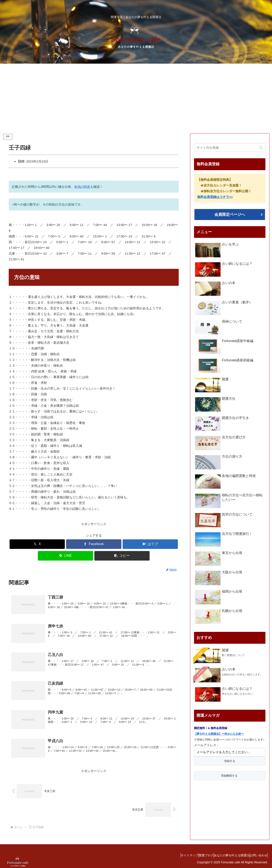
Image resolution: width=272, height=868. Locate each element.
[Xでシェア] (37, 544)
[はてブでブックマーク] (150, 544)
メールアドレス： (207, 745)
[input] (230, 148)
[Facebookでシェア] (94, 544)
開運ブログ (195, 855)
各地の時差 (82, 187)
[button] (122, 556)
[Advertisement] (136, 98)
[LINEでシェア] (65, 556)
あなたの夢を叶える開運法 (225, 855)
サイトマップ (175, 855)
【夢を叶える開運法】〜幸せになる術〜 (219, 734)
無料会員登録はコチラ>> (215, 197)
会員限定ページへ (230, 215)
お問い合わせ (256, 855)
